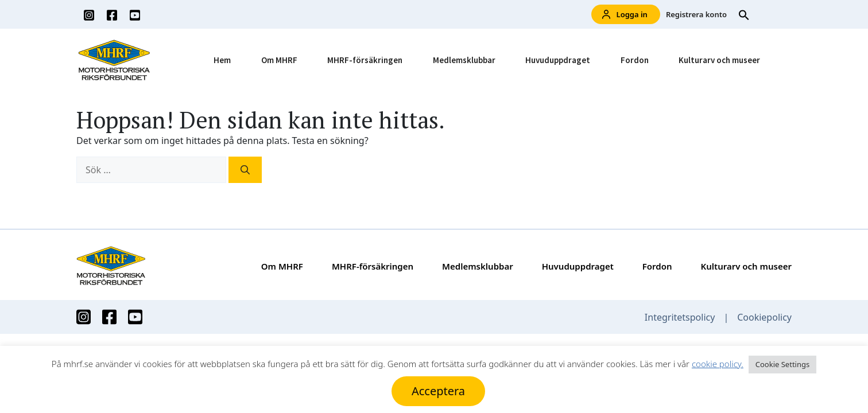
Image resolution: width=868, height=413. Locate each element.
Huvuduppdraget (558, 60)
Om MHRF (279, 60)
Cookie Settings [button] (782, 364)
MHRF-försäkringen (365, 60)
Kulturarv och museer (719, 60)
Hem (222, 60)
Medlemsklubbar (464, 60)
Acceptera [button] (438, 391)
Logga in (625, 15)
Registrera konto (696, 14)
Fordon (635, 60)
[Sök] (245, 170)
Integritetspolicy (680, 317)
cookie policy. (718, 364)
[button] (744, 14)
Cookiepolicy (764, 317)
